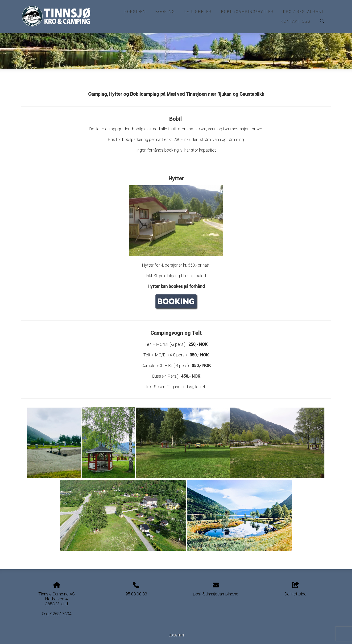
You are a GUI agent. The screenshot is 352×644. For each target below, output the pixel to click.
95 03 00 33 (136, 594)
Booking (165, 12)
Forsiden (135, 12)
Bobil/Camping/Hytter (247, 12)
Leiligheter (198, 12)
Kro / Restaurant (304, 12)
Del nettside (295, 589)
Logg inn (176, 635)
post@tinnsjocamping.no (216, 594)
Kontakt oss (296, 21)
